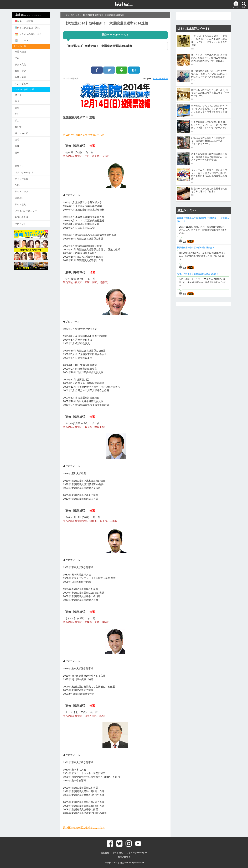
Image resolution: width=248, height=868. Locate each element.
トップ (65, 15)
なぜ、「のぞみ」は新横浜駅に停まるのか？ (198, 274)
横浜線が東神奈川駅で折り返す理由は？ (196, 248)
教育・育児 (26, 70)
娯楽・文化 (26, 64)
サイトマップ (27, 189)
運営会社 (24, 195)
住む (22, 113)
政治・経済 (26, 51)
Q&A (22, 183)
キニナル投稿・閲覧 (32, 27)
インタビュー (27, 83)
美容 (22, 106)
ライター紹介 (27, 176)
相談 (22, 144)
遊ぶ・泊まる (27, 131)
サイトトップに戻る (33, 15)
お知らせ (24, 164)
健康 (22, 150)
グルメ (23, 57)
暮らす (23, 125)
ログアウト (26, 220)
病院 (22, 138)
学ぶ (22, 119)
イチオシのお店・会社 (33, 34)
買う (22, 100)
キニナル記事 (29, 21)
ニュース (27, 40)
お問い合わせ (27, 214)
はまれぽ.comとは (29, 170)
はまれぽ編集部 (161, 79)
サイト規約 (26, 201)
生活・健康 (26, 76)
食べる (23, 94)
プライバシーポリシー (31, 208)
